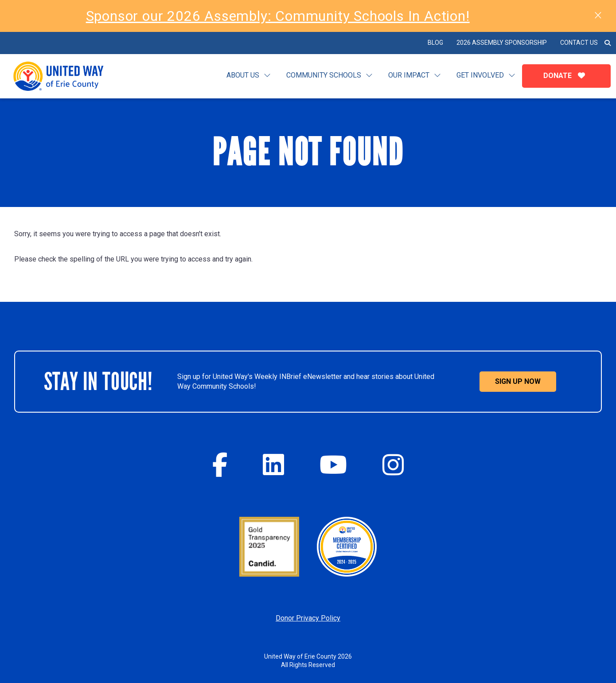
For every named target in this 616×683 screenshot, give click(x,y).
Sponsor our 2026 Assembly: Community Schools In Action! (278, 16)
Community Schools (324, 75)
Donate (566, 76)
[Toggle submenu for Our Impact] (437, 76)
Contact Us (579, 43)
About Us (243, 75)
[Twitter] (273, 465)
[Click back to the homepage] (66, 76)
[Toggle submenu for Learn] (267, 76)
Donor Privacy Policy (308, 618)
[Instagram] (393, 465)
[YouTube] (333, 465)
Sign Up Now (518, 381)
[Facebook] (220, 465)
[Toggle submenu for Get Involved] (512, 76)
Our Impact (409, 75)
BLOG (435, 43)
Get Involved (480, 75)
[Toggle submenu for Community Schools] (369, 76)
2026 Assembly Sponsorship (502, 43)
